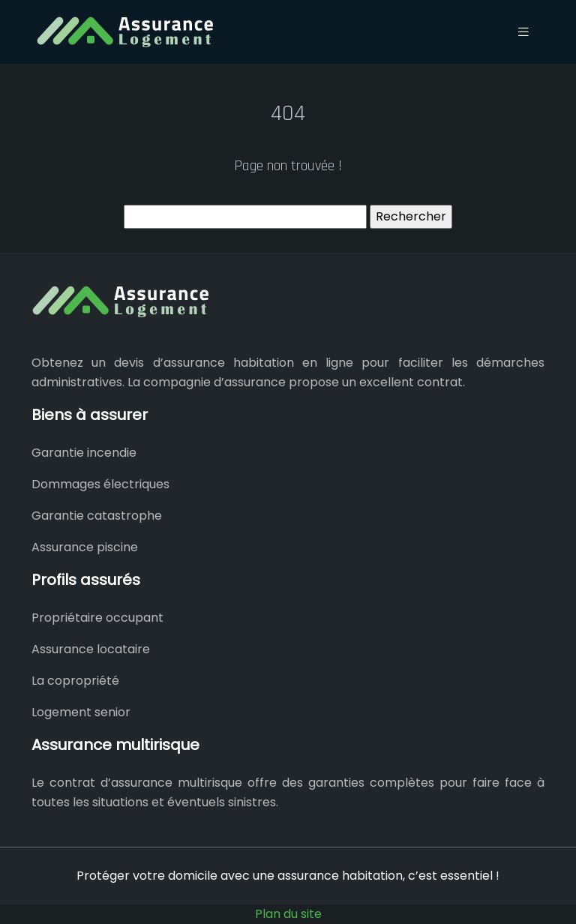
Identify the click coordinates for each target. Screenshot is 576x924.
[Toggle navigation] (523, 32)
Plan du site (288, 914)
